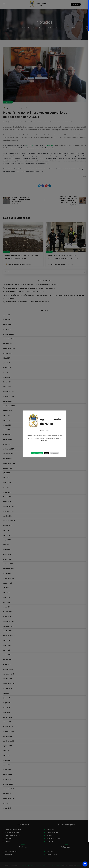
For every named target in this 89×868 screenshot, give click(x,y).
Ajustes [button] (47, 453)
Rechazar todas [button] (54, 453)
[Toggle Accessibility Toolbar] (85, 864)
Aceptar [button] (40, 453)
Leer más (34, 453)
